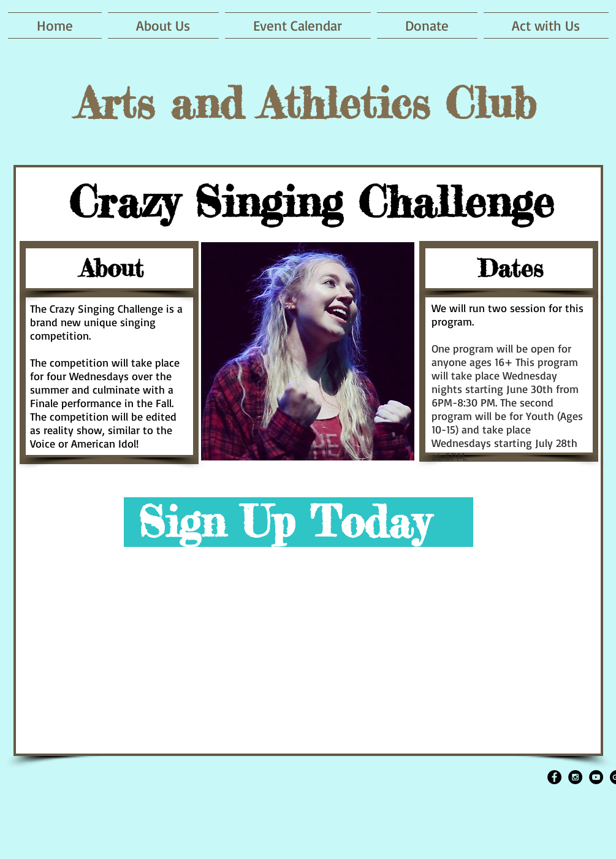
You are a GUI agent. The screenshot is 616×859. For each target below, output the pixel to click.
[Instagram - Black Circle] (575, 777)
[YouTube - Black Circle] (596, 777)
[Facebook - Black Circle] (554, 777)
